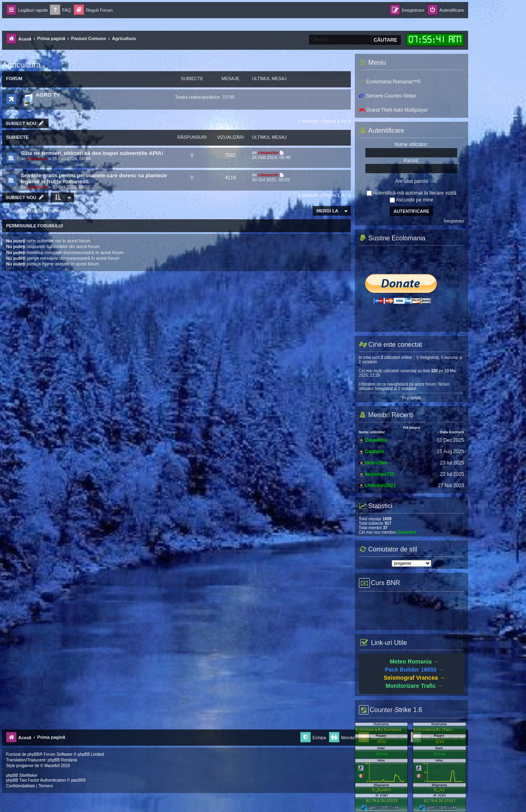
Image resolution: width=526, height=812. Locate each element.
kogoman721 (380, 474)
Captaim (374, 452)
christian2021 (381, 486)
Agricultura (21, 65)
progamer (25, 766)
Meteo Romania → (414, 661)
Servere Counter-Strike (387, 96)
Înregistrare (454, 221)
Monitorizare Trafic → (414, 686)
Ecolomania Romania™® (390, 82)
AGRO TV (48, 95)
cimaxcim (37, 159)
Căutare (385, 40)
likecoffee (376, 463)
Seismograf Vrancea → (414, 678)
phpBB (34, 754)
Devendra (376, 440)
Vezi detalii (411, 398)
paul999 (78, 780)
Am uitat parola (411, 181)
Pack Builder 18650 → (414, 670)
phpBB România (63, 760)
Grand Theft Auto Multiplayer (393, 110)
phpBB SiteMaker (22, 775)
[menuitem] (60, 10)
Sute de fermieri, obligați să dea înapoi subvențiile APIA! (92, 153)
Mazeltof (52, 766)
